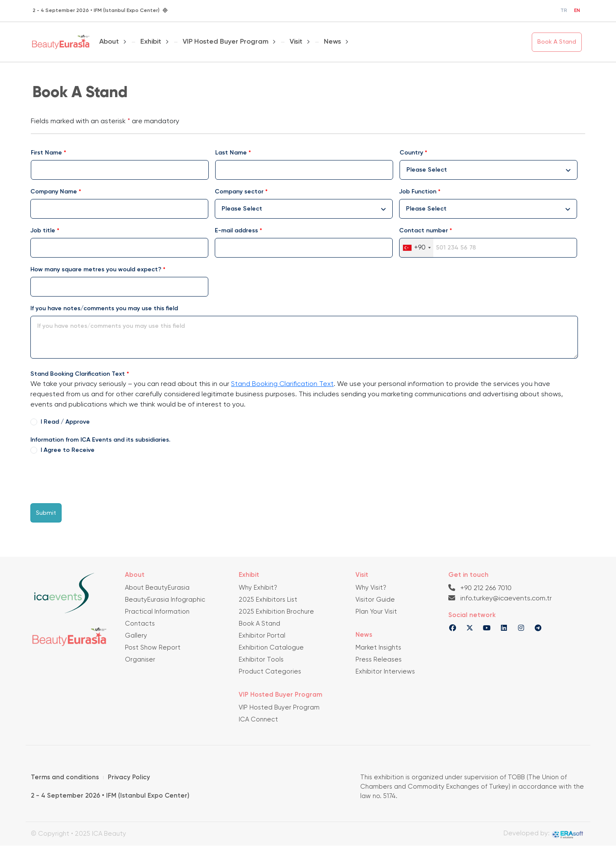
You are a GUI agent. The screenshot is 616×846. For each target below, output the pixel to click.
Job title (43, 231)
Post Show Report (153, 648)
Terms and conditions (65, 777)
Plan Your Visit (376, 612)
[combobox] (489, 170)
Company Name (54, 192)
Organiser (140, 660)
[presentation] (95, 480)
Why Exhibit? (258, 588)
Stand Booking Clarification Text (78, 374)
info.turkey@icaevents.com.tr (500, 598)
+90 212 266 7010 (480, 588)
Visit (296, 42)
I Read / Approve (65, 422)
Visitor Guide (375, 600)
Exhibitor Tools (261, 660)
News (332, 42)
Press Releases (379, 660)
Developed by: (543, 834)
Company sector (239, 192)
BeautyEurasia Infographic (165, 600)
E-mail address (236, 231)
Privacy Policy (129, 777)
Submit (46, 513)
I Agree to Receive (68, 450)
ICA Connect (258, 720)
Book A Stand (557, 42)
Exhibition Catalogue (271, 648)
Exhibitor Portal (262, 636)
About (109, 42)
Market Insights (378, 648)
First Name (46, 153)
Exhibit (151, 42)
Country (411, 153)
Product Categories (270, 672)
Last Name (231, 153)
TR (564, 11)
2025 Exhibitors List (268, 600)
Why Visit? (371, 588)
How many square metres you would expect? (96, 270)
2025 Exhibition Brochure (276, 612)
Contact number (423, 231)
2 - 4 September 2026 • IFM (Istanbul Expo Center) (110, 796)
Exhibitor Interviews (385, 672)
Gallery (136, 636)
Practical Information (157, 612)
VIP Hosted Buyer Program (226, 42)
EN (577, 11)
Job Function (418, 192)
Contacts (140, 624)
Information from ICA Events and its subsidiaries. (100, 440)
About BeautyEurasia (157, 588)
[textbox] (431, 170)
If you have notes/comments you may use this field (104, 309)
